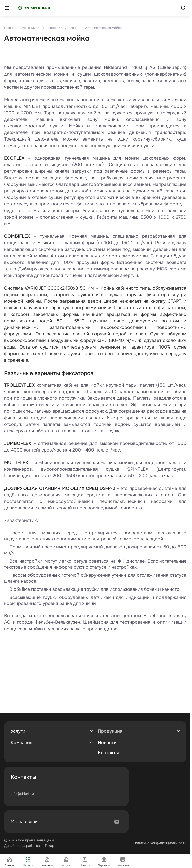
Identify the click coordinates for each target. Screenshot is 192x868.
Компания (22, 743)
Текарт (50, 846)
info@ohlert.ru (22, 794)
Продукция (110, 731)
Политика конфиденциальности (160, 843)
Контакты (108, 753)
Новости (107, 743)
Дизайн (10, 846)
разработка (30, 846)
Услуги (18, 731)
